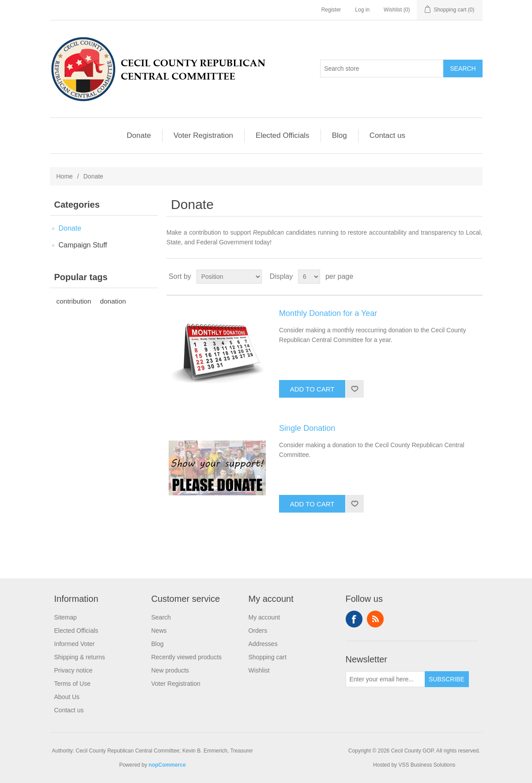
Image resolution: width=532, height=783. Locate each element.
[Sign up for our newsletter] (385, 679)
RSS (375, 619)
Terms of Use (72, 684)
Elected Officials (283, 135)
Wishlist (259, 670)
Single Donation (307, 428)
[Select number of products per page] (309, 277)
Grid (459, 277)
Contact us (387, 135)
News (159, 631)
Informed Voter (75, 644)
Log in (362, 10)
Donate (139, 135)
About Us (67, 697)
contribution (74, 301)
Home (65, 176)
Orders (258, 631)
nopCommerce (167, 765)
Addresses (263, 644)
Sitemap (66, 617)
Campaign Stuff (83, 245)
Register (331, 10)
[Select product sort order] (229, 277)
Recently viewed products (187, 657)
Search (161, 617)
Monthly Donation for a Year (328, 313)
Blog (340, 135)
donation (113, 301)
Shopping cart (268, 657)
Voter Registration (203, 135)
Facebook (354, 619)
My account (264, 617)
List (475, 277)
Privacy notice (74, 670)
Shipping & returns (80, 657)
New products (170, 670)
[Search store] (382, 68)
